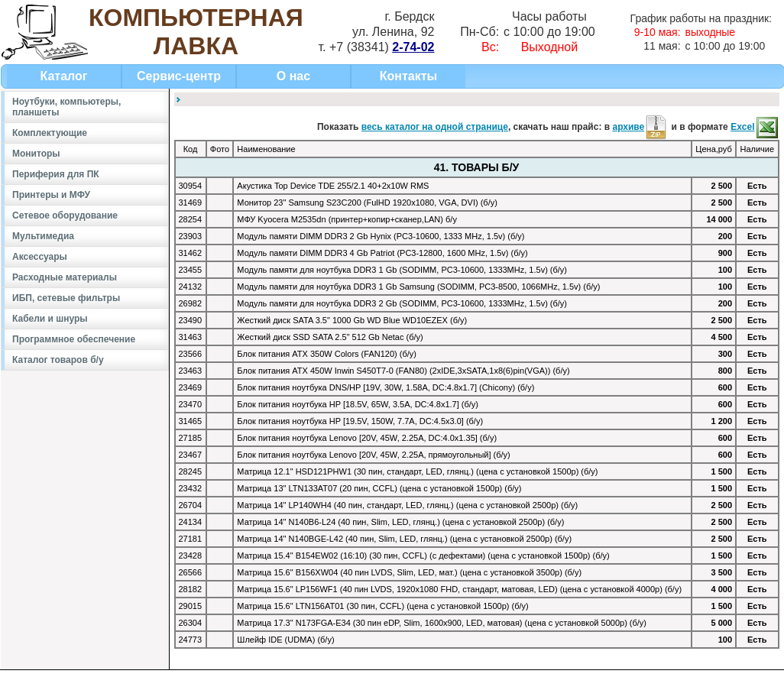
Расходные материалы (65, 277)
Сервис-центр (179, 76)
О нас (293, 76)
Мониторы (36, 154)
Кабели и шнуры (50, 319)
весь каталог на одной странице (435, 127)
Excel (755, 127)
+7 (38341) (382, 47)
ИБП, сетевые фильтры (66, 298)
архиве (640, 127)
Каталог (64, 76)
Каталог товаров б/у (58, 360)
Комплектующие (50, 133)
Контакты (408, 76)
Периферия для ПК (56, 174)
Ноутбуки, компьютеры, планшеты (66, 107)
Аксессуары (40, 257)
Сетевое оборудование (65, 215)
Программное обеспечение (74, 339)
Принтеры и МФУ (51, 195)
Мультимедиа (43, 236)
